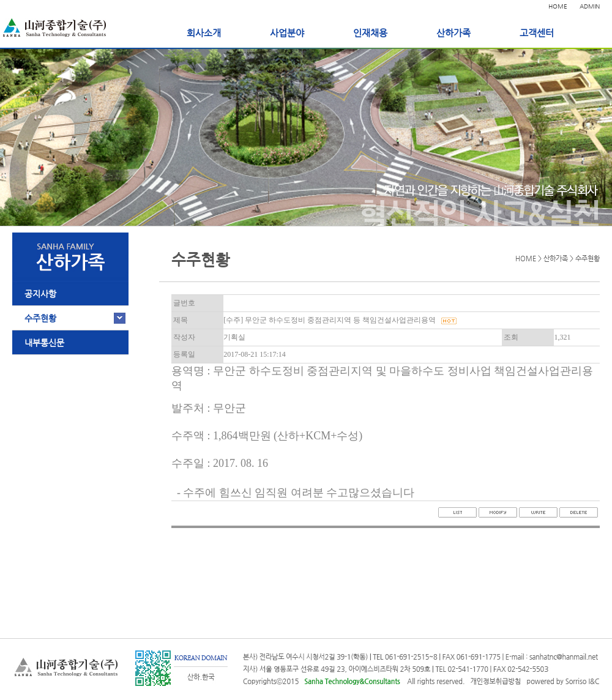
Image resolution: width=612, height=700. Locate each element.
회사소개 (204, 33)
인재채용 (370, 33)
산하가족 (453, 33)
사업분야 (287, 33)
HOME (558, 6)
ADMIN (590, 6)
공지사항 (40, 294)
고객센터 (537, 33)
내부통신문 (44, 343)
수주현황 (40, 318)
